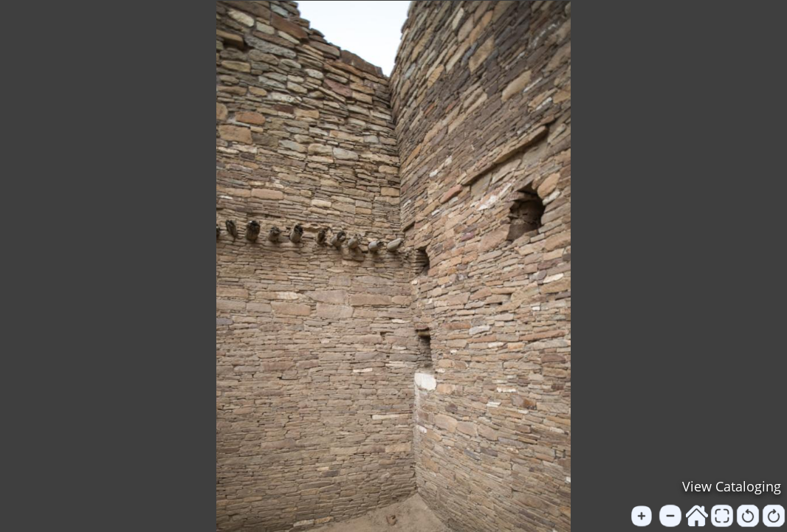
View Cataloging (732, 486)
